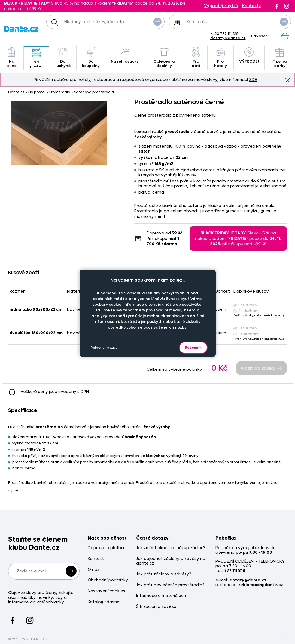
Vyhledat (157, 21)
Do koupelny (91, 58)
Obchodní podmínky (108, 580)
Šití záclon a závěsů (156, 607)
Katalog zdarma (104, 602)
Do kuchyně (63, 58)
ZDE (253, 80)
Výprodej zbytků (221, 6)
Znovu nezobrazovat (288, 80)
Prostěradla (60, 92)
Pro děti (196, 58)
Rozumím (193, 347)
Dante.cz (16, 92)
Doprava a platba (106, 548)
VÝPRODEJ (249, 56)
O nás (94, 570)
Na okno (12, 58)
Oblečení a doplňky (164, 58)
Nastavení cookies (107, 591)
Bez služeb (245, 305)
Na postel (36, 58)
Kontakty (252, 6)
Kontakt (96, 559)
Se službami (246, 311)
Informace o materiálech (161, 596)
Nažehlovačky (125, 56)
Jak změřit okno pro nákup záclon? (171, 548)
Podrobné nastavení (105, 348)
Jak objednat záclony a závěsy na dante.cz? (171, 561)
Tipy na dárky (280, 58)
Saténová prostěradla (94, 92)
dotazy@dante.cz (228, 38)
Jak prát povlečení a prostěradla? (170, 585)
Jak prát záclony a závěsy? (164, 574)
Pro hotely (221, 58)
